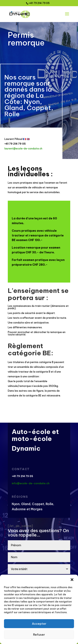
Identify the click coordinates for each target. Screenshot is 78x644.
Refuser (39, 635)
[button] (72, 580)
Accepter (39, 624)
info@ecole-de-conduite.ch (31, 483)
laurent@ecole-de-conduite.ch (23, 149)
